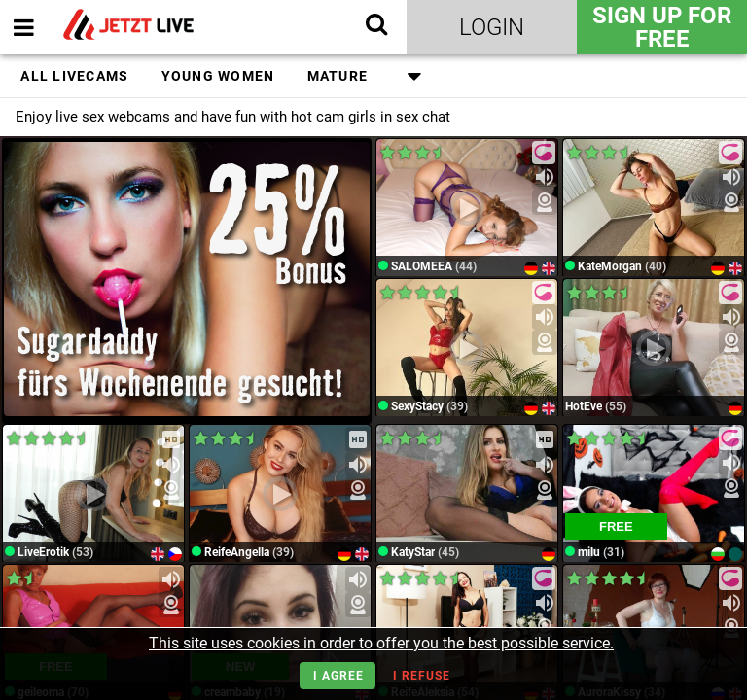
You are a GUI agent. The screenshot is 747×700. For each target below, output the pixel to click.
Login (492, 27)
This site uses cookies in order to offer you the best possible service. (381, 643)
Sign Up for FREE (662, 27)
